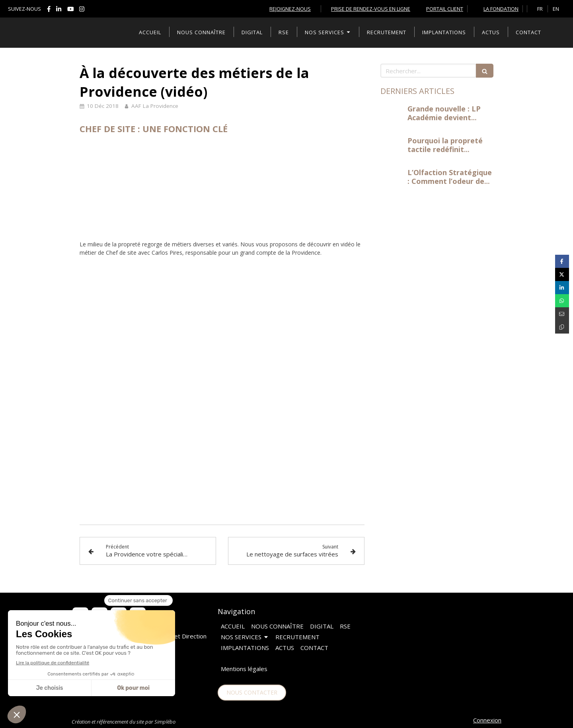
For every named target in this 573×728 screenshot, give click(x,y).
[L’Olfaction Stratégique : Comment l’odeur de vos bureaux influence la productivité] (392, 180)
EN (556, 9)
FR (540, 9)
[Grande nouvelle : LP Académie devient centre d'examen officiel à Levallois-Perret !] (392, 117)
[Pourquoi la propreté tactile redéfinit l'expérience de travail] (392, 148)
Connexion (487, 720)
